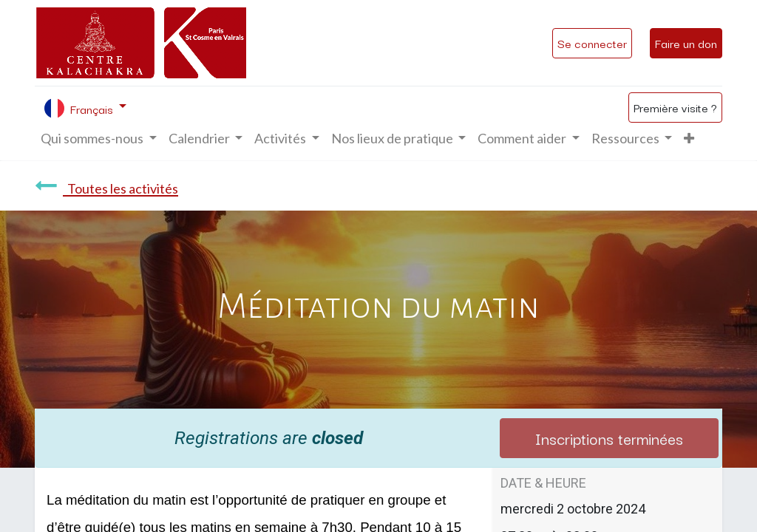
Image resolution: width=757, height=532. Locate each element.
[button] (689, 139)
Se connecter (592, 43)
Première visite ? (675, 107)
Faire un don (686, 43)
